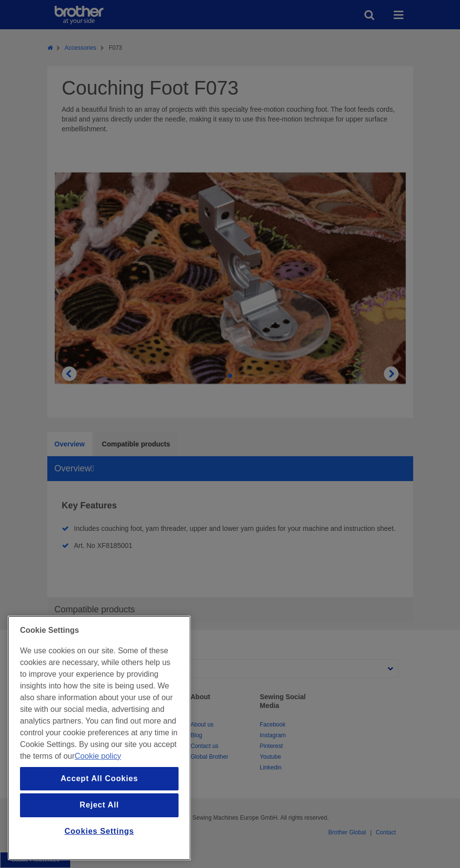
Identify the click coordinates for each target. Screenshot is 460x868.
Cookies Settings (99, 831)
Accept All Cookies (99, 778)
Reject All (99, 805)
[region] (99, 738)
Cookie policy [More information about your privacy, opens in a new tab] (98, 756)
